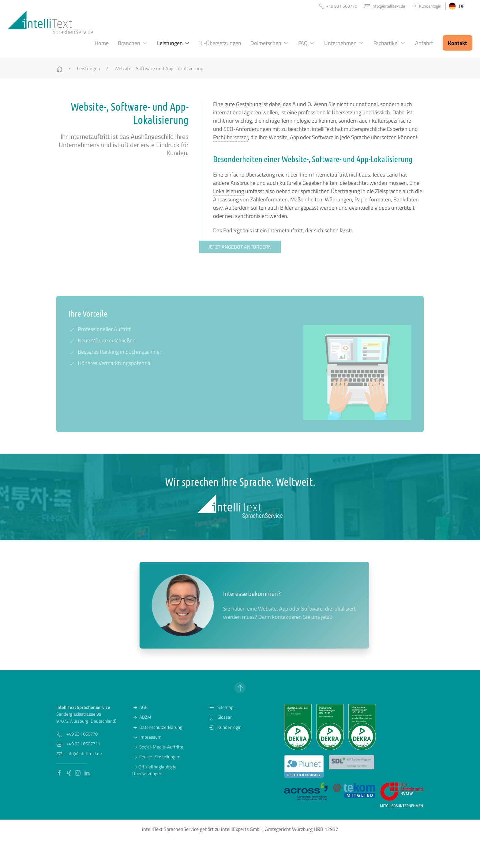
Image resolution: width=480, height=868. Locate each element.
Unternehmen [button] (344, 43)
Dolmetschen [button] (270, 43)
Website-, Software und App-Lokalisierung (159, 68)
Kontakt (457, 43)
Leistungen (88, 68)
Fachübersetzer (231, 137)
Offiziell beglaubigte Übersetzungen (154, 770)
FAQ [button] (307, 43)
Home (102, 43)
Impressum (147, 737)
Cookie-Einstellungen (156, 757)
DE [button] (457, 6)
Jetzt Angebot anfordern (240, 247)
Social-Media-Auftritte (158, 747)
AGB (140, 707)
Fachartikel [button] (390, 43)
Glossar (220, 717)
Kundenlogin (225, 727)
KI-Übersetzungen (220, 43)
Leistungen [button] (174, 43)
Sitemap (221, 707)
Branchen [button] (133, 43)
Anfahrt (424, 43)
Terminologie (296, 121)
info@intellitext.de (84, 754)
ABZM (142, 717)
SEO (228, 129)
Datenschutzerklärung (157, 727)
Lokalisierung (229, 191)
